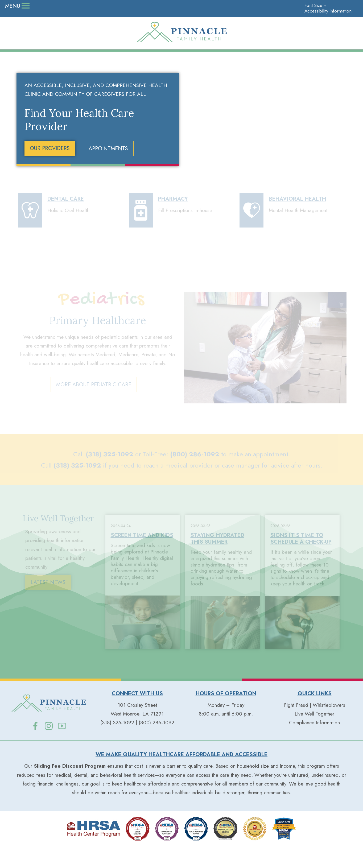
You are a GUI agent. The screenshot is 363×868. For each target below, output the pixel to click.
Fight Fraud (296, 727)
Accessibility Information (325, 6)
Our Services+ (181, 52)
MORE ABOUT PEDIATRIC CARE (94, 408)
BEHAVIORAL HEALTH (297, 221)
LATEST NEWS (48, 604)
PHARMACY (173, 221)
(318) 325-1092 (110, 476)
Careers (47, 6)
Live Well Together (87, 6)
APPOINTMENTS (108, 171)
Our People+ (61, 52)
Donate (19, 6)
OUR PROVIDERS (50, 170)
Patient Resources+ (302, 52)
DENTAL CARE (66, 221)
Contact (128, 6)
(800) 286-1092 (195, 476)
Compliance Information (314, 745)
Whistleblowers (329, 727)
